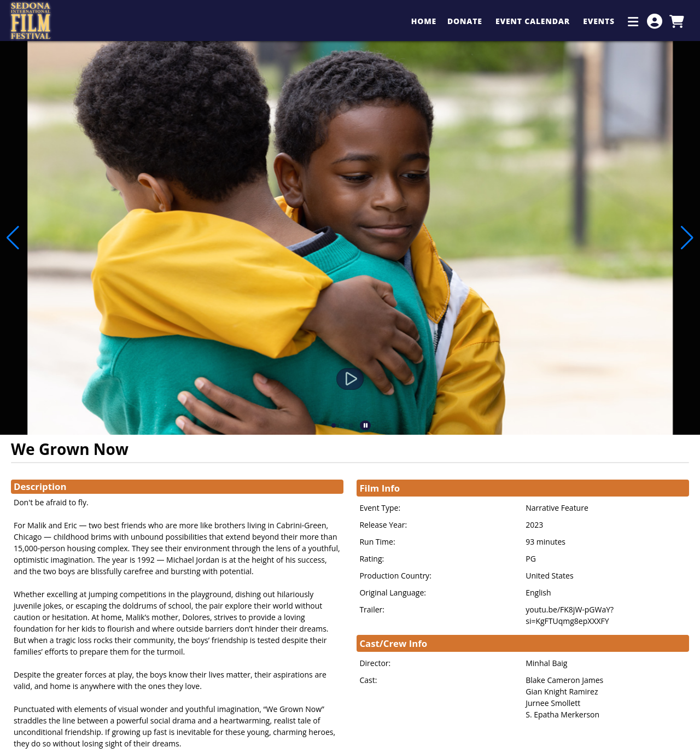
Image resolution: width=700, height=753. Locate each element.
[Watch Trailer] (350, 379)
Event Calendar (534, 21)
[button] (334, 425)
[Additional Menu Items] (633, 21)
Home (424, 21)
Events (600, 21)
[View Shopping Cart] (676, 21)
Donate (466, 21)
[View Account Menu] (655, 21)
